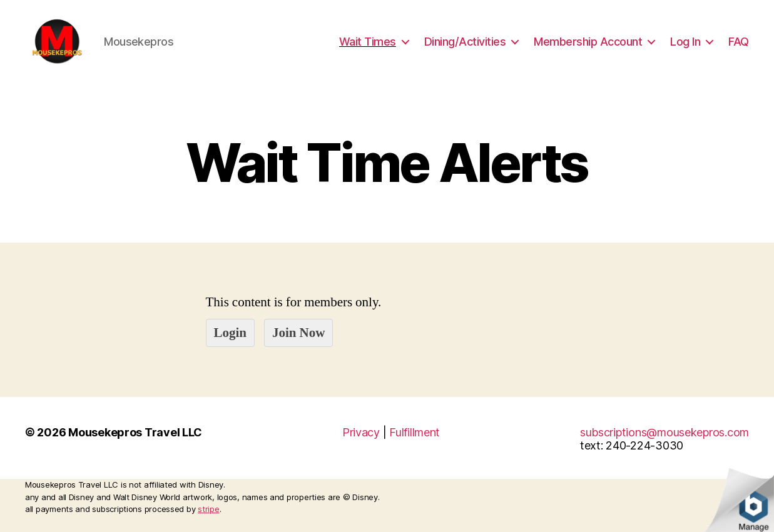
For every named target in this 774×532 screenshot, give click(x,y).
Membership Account (588, 45)
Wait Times (368, 45)
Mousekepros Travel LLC (135, 441)
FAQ (739, 45)
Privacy (361, 441)
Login (231, 341)
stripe (208, 518)
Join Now (298, 341)
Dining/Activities (465, 45)
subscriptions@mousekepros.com (665, 441)
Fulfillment (415, 441)
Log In (685, 45)
